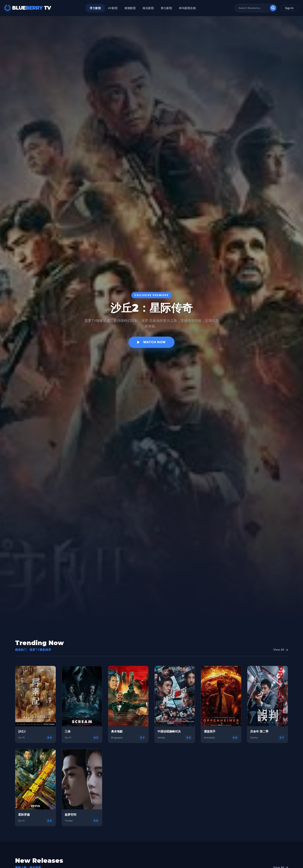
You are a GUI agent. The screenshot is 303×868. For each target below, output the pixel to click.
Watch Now (151, 342)
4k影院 (113, 8)
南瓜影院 (148, 8)
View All (281, 650)
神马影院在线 (187, 8)
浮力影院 (95, 8)
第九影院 (166, 8)
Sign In (289, 8)
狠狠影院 (130, 8)
